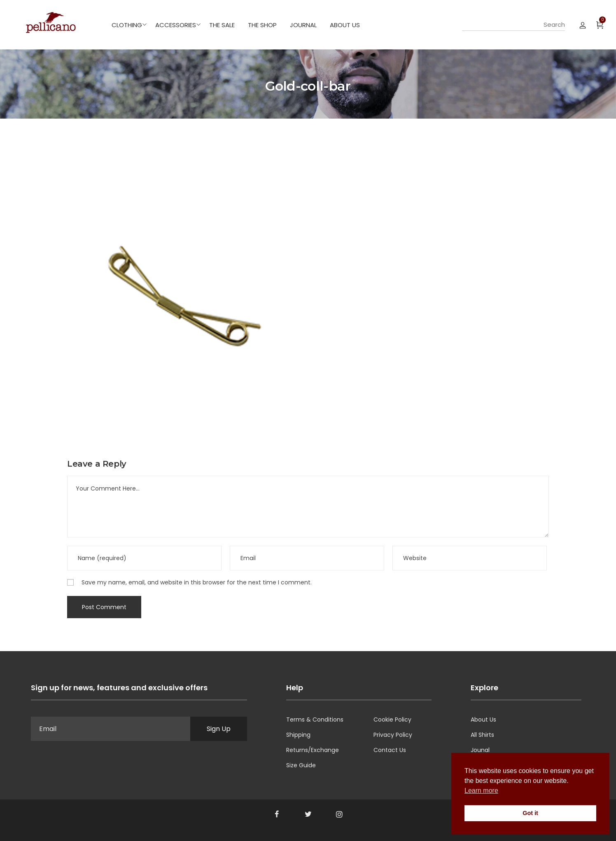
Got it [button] (530, 813)
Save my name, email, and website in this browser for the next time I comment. (197, 582)
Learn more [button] (481, 791)
